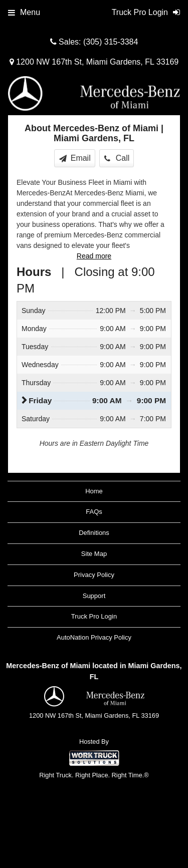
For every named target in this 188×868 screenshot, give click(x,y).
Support (94, 596)
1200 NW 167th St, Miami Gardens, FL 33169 (94, 62)
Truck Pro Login (94, 616)
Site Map (94, 554)
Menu (24, 12)
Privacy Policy (94, 575)
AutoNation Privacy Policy (94, 637)
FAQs (94, 512)
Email (75, 158)
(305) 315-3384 (111, 42)
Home (94, 491)
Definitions (94, 533)
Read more (94, 256)
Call (117, 158)
